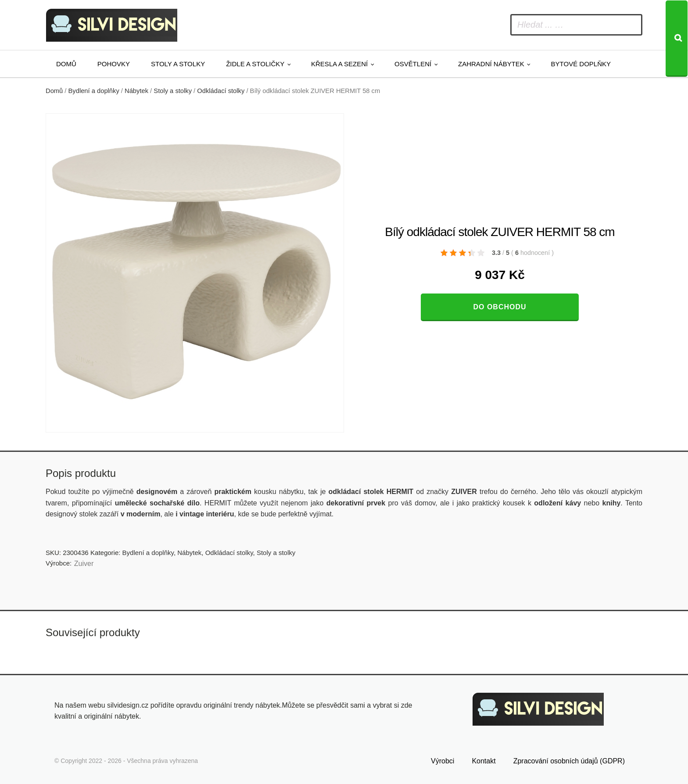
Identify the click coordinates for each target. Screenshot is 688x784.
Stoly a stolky (178, 64)
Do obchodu (500, 307)
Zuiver (84, 564)
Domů (66, 64)
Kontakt (484, 761)
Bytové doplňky (581, 64)
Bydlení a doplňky (94, 91)
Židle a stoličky (255, 64)
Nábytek (136, 91)
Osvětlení (413, 64)
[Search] (677, 39)
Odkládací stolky (221, 91)
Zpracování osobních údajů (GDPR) (569, 761)
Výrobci (443, 761)
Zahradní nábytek (491, 64)
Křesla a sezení (339, 64)
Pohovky (114, 64)
